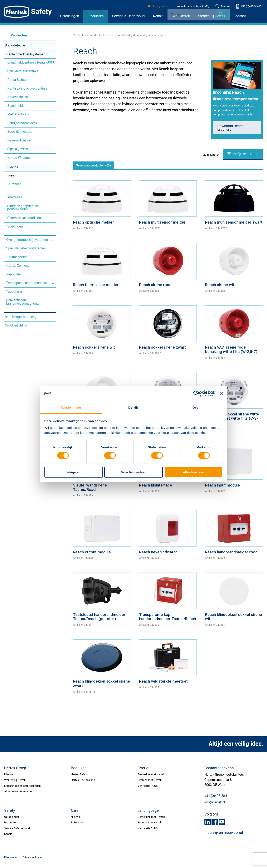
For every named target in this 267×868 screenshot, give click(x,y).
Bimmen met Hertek (150, 781)
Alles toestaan (194, 472)
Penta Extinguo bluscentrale (27, 89)
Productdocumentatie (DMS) (193, 6)
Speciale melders (20, 132)
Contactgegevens (219, 769)
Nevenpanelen (18, 97)
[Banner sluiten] (221, 394)
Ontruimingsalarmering (21, 317)
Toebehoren (15, 292)
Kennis (158, 16)
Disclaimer (11, 859)
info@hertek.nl (215, 804)
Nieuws (9, 776)
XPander (15, 184)
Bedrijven (79, 769)
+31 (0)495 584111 (249, 6)
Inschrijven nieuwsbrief (224, 834)
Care (75, 812)
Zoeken (223, 6)
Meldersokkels (18, 114)
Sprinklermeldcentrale (23, 71)
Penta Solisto (17, 80)
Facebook (215, 823)
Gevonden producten (95, 166)
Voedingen (15, 226)
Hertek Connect (18, 266)
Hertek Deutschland (83, 781)
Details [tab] (133, 407)
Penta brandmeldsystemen (26, 54)
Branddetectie (15, 45)
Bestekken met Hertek (151, 776)
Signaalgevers (18, 149)
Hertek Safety (79, 776)
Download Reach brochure (230, 128)
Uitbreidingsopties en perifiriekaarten (23, 208)
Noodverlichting (16, 325)
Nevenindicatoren (20, 140)
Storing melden (159, 6)
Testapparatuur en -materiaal (27, 283)
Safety (9, 812)
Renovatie (13, 274)
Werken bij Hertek (15, 781)
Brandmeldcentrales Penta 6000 (31, 63)
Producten (96, 16)
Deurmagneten (17, 257)
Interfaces (15, 197)
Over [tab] (196, 407)
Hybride (13, 167)
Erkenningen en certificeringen (22, 787)
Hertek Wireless (19, 158)
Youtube (222, 823)
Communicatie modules (24, 218)
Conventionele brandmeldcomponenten (24, 302)
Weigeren (74, 472)
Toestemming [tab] (71, 407)
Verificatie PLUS (148, 787)
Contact (240, 16)
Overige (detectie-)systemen (27, 240)
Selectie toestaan (134, 472)
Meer (53, 45)
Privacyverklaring (33, 859)
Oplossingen (70, 16)
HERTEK (28, 12)
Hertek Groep (15, 769)
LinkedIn (208, 823)
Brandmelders (17, 106)
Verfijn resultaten (243, 154)
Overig (143, 769)
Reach (13, 175)
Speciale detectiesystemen (26, 248)
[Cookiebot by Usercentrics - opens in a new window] (196, 394)
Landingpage (148, 812)
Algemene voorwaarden (19, 793)
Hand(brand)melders (22, 123)
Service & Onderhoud (128, 16)
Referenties (78, 824)
